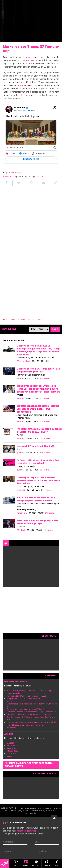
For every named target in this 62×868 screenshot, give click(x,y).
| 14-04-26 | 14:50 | (37, 438)
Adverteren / (52, 811)
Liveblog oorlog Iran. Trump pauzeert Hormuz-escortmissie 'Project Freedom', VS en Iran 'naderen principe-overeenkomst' (31, 725)
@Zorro (20, 378)
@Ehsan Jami (22, 513)
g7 (22, 173)
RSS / (40, 809)
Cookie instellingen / (13, 811)
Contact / (22, 809)
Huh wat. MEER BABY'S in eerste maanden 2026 (26, 696)
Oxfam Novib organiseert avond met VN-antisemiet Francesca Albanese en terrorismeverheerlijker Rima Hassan (32, 710)
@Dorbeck (21, 530)
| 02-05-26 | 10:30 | (37, 378)
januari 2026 (12, 753)
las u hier (51, 358)
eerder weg (23, 95)
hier (43, 375)
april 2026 (11, 746)
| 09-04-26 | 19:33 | (39, 530)
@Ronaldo (21, 490)
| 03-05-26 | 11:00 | (44, 361)
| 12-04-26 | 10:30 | (36, 470)
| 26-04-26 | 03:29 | (37, 421)
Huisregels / (32, 809)
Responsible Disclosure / (34, 811)
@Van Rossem (9, 177)
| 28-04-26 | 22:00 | (37, 398)
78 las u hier (39, 486)
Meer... (9, 756)
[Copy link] (38, 154)
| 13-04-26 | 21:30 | (37, 453)
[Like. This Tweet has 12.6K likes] (11, 154)
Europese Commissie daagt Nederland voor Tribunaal (29, 714)
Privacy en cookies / (52, 809)
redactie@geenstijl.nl (27, 831)
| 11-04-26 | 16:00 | (41, 513)
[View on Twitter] (55, 109)
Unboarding (32, 61)
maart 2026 (11, 748)
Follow (31, 111)
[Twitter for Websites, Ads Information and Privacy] (55, 148)
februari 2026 (12, 751)
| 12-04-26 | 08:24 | (39, 490)
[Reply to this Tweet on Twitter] (24, 154)
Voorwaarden (31, 813)
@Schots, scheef (23, 361)
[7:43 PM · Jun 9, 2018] (16, 148)
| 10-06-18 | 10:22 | (30, 177)
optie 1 (22, 86)
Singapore (28, 57)
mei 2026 (10, 743)
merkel (18, 173)
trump (11, 173)
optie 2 (30, 89)
